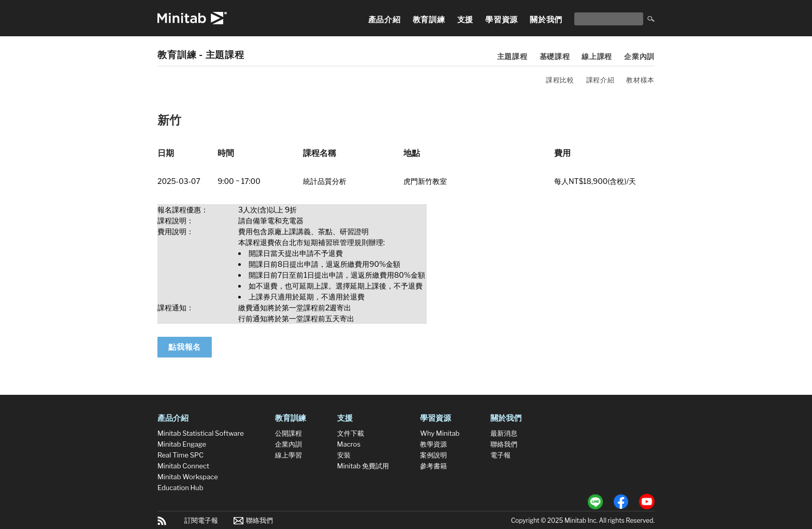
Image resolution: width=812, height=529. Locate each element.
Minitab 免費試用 (363, 466)
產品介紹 (385, 20)
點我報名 (185, 347)
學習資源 (502, 20)
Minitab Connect (183, 466)
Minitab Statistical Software (201, 433)
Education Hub (180, 488)
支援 (466, 20)
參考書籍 (433, 466)
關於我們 (546, 20)
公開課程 (288, 433)
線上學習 (288, 455)
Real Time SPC (180, 455)
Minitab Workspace (188, 477)
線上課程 (597, 56)
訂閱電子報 (201, 520)
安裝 (344, 455)
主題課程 (512, 56)
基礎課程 (555, 56)
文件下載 (351, 433)
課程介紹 (600, 80)
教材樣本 (640, 80)
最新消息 (504, 433)
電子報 (501, 455)
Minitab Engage (182, 444)
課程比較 (560, 80)
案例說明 (433, 455)
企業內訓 (639, 56)
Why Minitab (440, 433)
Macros (349, 444)
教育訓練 (429, 20)
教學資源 (433, 444)
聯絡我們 (504, 444)
